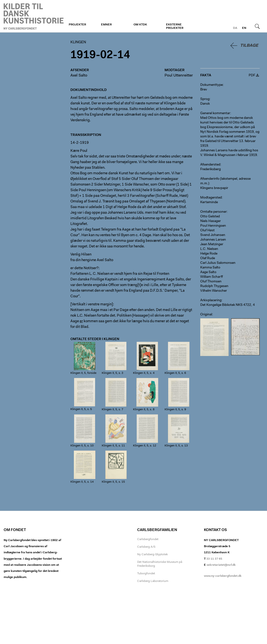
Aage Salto (208, 272)
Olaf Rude (208, 258)
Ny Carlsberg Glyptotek (152, 555)
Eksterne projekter (175, 26)
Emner (106, 25)
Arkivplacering (211, 300)
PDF (252, 76)
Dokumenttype (211, 85)
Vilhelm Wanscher (214, 291)
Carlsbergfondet (148, 539)
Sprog (205, 99)
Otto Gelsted (210, 217)
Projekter (77, 25)
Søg (257, 26)
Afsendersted (210, 165)
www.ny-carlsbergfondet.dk (223, 576)
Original (206, 315)
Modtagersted (211, 198)
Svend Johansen (213, 235)
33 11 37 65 (214, 559)
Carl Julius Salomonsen (218, 263)
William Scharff (212, 277)
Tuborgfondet (146, 574)
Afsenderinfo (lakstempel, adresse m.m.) (225, 181)
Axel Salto (79, 76)
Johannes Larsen (213, 240)
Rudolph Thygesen (214, 286)
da (235, 28)
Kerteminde (209, 202)
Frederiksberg (211, 169)
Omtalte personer (213, 212)
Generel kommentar (215, 113)
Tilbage (249, 46)
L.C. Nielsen (209, 249)
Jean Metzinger (212, 244)
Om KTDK (140, 25)
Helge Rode (209, 254)
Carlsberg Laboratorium (153, 581)
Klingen (34, 16)
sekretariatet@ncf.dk (221, 565)
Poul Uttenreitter (179, 76)
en (244, 28)
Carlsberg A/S (146, 547)
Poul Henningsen (213, 226)
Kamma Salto (210, 268)
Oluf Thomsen (211, 282)
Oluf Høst (207, 231)
